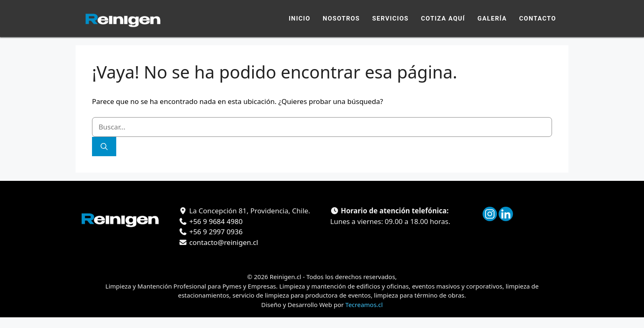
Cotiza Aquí (443, 18)
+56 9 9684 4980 (215, 221)
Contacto (538, 18)
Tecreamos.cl (364, 305)
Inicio (300, 18)
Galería (492, 18)
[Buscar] (104, 147)
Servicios (390, 18)
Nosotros (342, 18)
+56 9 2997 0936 (215, 232)
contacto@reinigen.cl (223, 242)
